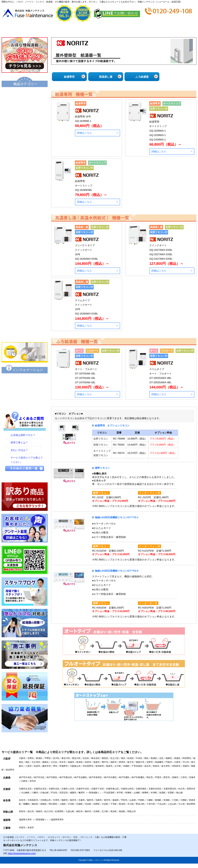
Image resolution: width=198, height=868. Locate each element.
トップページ (18, 30)
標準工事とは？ (19, 443)
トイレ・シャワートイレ (25, 202)
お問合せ (180, 30)
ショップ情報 (147, 30)
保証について (25, 379)
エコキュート (25, 93)
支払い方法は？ (19, 450)
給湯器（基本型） (25, 105)
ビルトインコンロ (25, 262)
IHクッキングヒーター (25, 274)
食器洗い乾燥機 (25, 310)
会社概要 (50, 30)
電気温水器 (25, 153)
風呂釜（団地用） (25, 178)
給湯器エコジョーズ (25, 117)
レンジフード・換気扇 (25, 298)
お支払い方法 (115, 30)
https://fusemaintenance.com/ (22, 853)
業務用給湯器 (25, 190)
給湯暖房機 (25, 141)
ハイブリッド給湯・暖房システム (25, 129)
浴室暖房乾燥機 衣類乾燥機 (25, 238)
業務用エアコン (25, 334)
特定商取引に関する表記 (25, 391)
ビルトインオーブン (25, 286)
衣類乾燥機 (25, 226)
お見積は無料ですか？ (23, 435)
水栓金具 (25, 250)
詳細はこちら (84, 133)
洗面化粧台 (25, 214)
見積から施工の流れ (83, 30)
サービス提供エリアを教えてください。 (27, 460)
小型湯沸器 (25, 165)
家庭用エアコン (25, 322)
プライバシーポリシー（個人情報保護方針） (25, 403)
